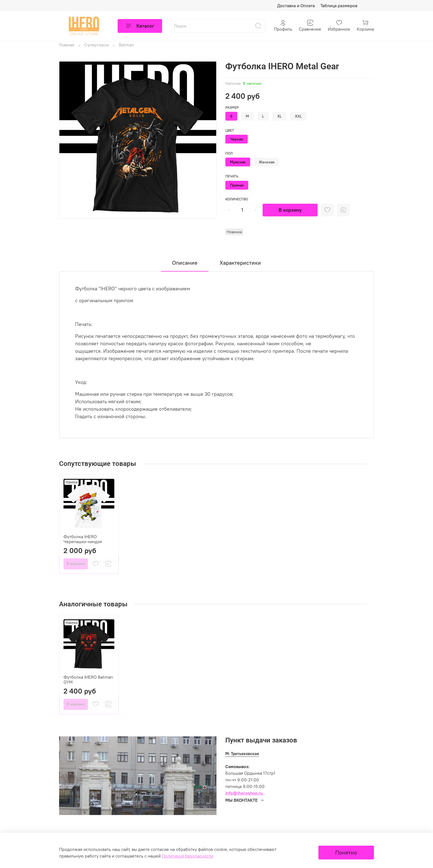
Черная (237, 139)
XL (279, 116)
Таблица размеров (339, 6)
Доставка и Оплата (296, 6)
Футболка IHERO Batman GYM (88, 679)
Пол (229, 153)
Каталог (140, 26)
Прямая (237, 185)
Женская (267, 162)
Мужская (238, 162)
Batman (126, 45)
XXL (298, 116)
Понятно (346, 852)
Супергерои (97, 45)
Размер (232, 107)
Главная (67, 45)
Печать (232, 176)
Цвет (230, 130)
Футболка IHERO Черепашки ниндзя (83, 539)
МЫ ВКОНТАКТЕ (245, 800)
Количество (237, 199)
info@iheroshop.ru (244, 793)
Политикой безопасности (188, 856)
